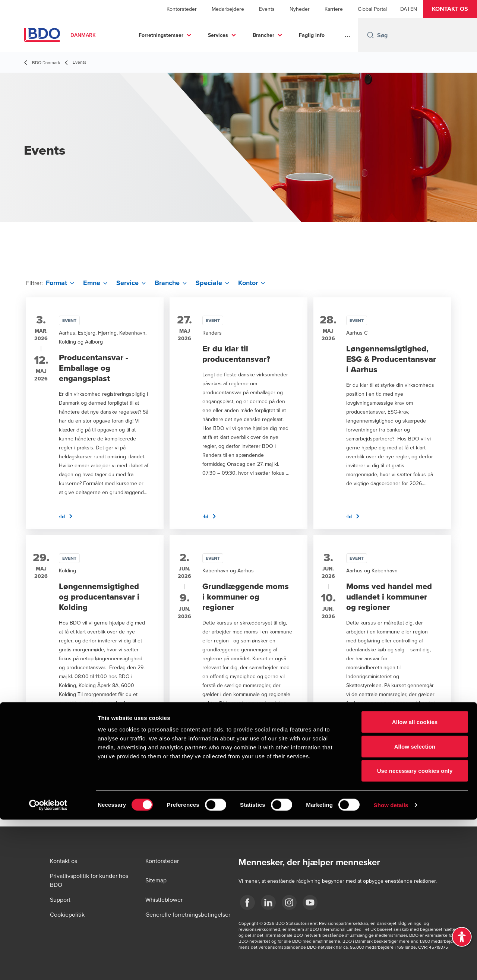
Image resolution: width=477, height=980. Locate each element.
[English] (414, 9)
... (348, 35)
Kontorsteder (182, 9)
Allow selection (415, 907)
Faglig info (312, 35)
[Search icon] (370, 35)
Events (267, 9)
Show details (391, 965)
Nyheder (300, 9)
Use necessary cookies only (415, 931)
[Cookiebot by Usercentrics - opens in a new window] (48, 965)
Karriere (334, 9)
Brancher (263, 35)
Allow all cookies (415, 882)
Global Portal (372, 9)
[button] (450, 9)
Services (218, 35)
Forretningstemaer (161, 35)
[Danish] (404, 9)
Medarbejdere (228, 9)
